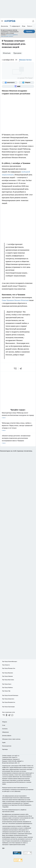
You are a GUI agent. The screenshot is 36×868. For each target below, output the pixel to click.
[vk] (15, 368)
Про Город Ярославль (8, 680)
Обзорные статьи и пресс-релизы (11, 739)
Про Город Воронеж (8, 673)
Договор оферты (7, 736)
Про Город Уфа (6, 691)
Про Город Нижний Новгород (10, 695)
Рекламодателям (7, 746)
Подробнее (5, 807)
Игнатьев (7, 53)
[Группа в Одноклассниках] (7, 715)
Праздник (17, 53)
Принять (29, 31)
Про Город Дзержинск (8, 699)
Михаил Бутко (25, 60)
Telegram (5, 722)
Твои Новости (6, 665)
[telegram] (21, 368)
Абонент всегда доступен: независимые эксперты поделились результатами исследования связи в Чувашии (18, 439)
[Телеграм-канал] (26, 83)
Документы (4, 26)
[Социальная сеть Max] (18, 86)
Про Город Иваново (7, 676)
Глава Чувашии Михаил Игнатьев (15, 300)
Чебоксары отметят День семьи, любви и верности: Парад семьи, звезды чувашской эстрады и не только (18, 427)
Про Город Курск (7, 684)
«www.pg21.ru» (15, 756)
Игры (24, 26)
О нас (4, 725)
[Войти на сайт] (33, 21)
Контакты (5, 729)
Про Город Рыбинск (7, 687)
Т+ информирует (15, 26)
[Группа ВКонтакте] (10, 83)
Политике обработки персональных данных (9, 35)
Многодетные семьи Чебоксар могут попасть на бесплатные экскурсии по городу (18, 415)
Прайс (4, 742)
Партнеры (5, 749)
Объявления (5, 732)
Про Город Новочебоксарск (10, 661)
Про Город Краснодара (8, 707)
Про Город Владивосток (9, 702)
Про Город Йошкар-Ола (9, 668)
